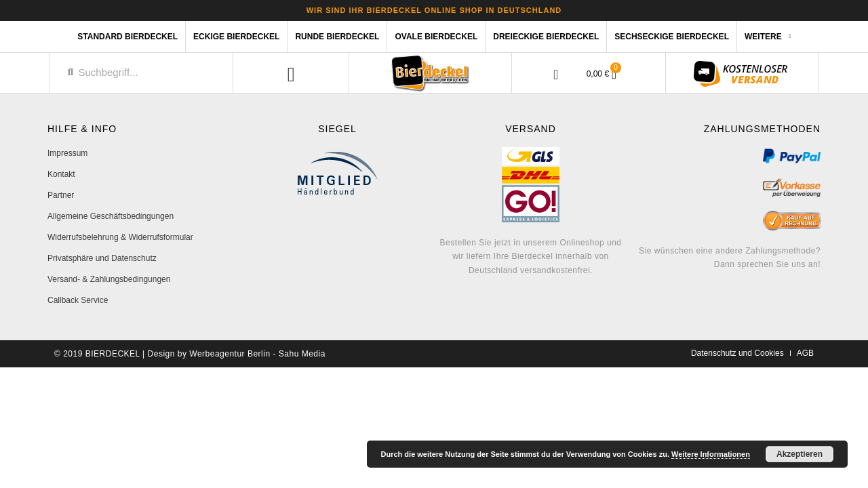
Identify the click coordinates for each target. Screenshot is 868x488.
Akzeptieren (800, 454)
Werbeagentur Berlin (230, 354)
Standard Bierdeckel (127, 37)
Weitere (768, 37)
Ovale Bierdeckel (436, 37)
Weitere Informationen (711, 454)
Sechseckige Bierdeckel (672, 37)
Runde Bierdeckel (337, 37)
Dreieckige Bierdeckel (546, 37)
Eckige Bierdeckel (236, 37)
